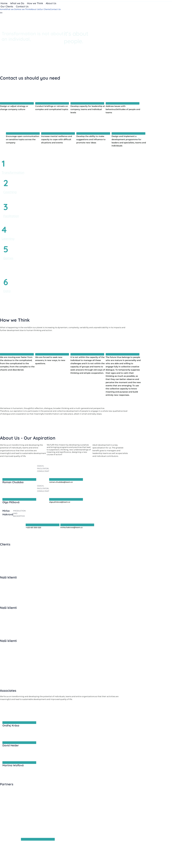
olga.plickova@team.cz (60, 502)
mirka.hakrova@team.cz (71, 527)
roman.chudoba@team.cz (61, 482)
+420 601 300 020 (33, 528)
